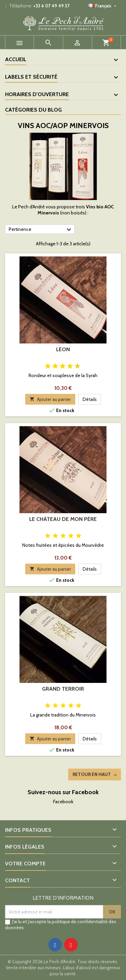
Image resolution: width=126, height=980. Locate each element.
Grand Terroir (63, 689)
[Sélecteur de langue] (103, 6)
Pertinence (41, 230)
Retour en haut (95, 775)
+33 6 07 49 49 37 (51, 6)
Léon (63, 349)
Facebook (63, 802)
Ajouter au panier (50, 399)
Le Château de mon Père (63, 519)
